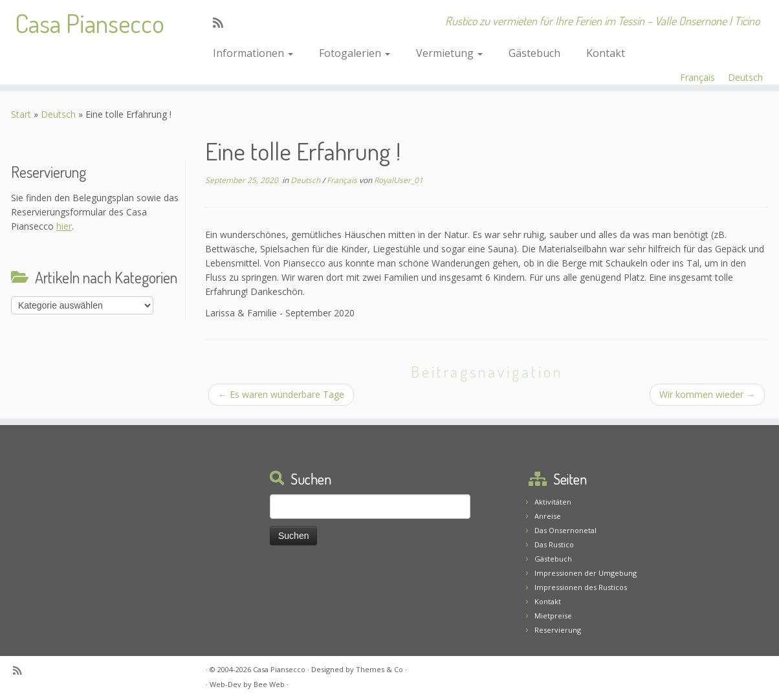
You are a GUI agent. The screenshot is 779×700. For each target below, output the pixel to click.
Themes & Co (379, 669)
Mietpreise (553, 616)
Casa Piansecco (90, 23)
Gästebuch (534, 53)
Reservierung (558, 630)
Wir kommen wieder (707, 394)
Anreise (548, 516)
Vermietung (449, 53)
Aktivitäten (553, 502)
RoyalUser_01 (399, 180)
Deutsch (745, 77)
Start (21, 114)
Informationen (253, 53)
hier (64, 226)
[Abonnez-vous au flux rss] (222, 23)
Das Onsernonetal (565, 530)
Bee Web (269, 684)
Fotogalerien (355, 53)
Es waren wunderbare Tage (281, 394)
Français (697, 77)
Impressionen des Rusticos (581, 587)
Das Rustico (554, 544)
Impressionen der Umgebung (586, 573)
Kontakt (606, 53)
